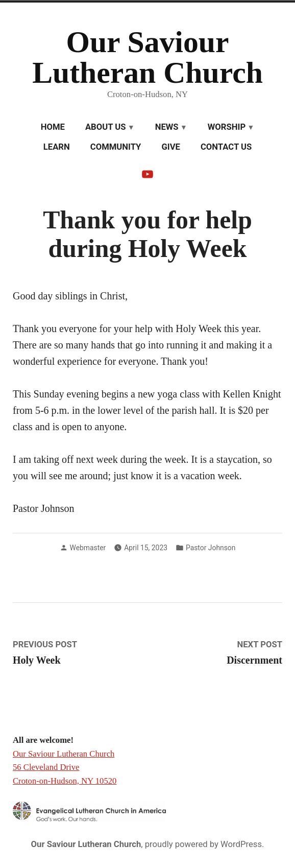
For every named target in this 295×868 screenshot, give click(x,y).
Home (53, 127)
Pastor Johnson (211, 548)
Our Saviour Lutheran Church (147, 57)
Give (170, 147)
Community (116, 147)
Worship (227, 127)
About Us (106, 127)
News (167, 127)
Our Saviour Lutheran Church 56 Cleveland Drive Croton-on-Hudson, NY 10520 (65, 767)
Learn (57, 147)
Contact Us (226, 147)
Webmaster (88, 548)
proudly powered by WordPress (203, 844)
